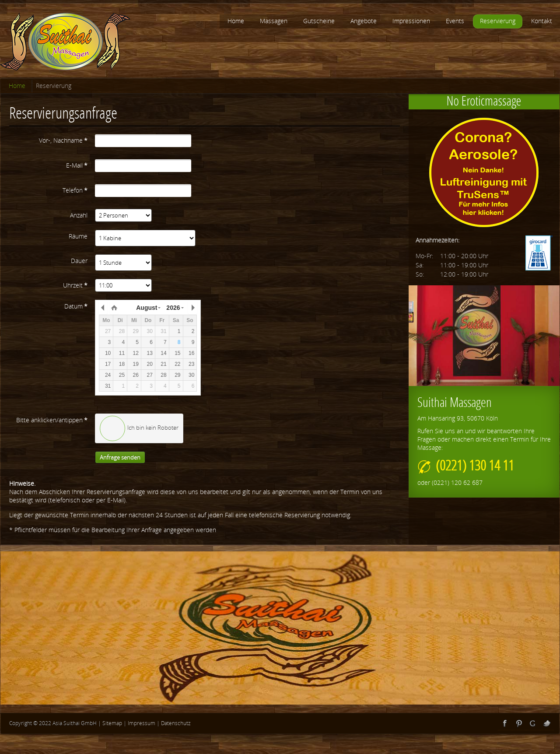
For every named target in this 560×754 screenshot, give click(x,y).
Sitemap (112, 723)
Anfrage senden (120, 457)
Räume (78, 236)
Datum (76, 306)
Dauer (79, 261)
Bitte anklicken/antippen (52, 420)
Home (17, 86)
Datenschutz (176, 723)
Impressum (142, 723)
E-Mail (77, 165)
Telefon (75, 190)
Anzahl (79, 215)
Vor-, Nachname (63, 140)
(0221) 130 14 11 (466, 465)
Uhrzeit (75, 285)
